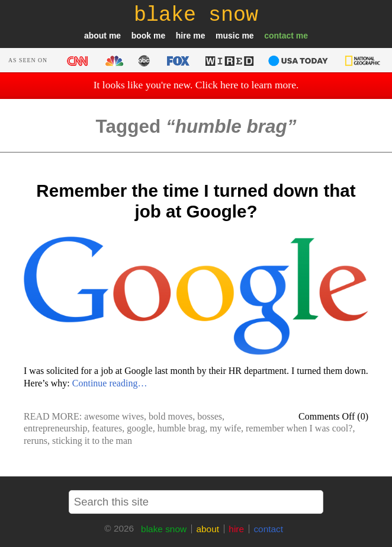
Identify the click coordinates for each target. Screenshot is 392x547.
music (227, 36)
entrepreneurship (56, 428)
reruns (36, 441)
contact (279, 36)
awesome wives (114, 416)
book (141, 36)
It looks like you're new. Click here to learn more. (196, 85)
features (107, 428)
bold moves (171, 416)
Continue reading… (110, 383)
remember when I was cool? (299, 428)
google (140, 428)
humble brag (181, 428)
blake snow (164, 529)
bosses (210, 416)
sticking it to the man (92, 441)
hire (184, 36)
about (95, 36)
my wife (225, 428)
